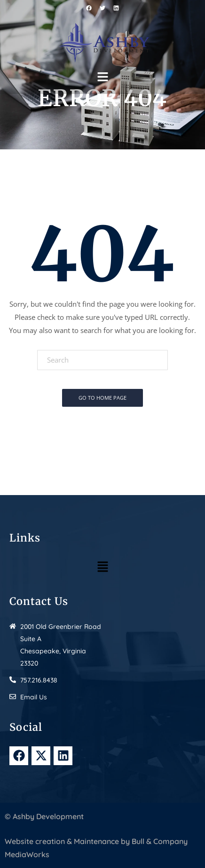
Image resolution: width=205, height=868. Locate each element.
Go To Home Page (102, 398)
